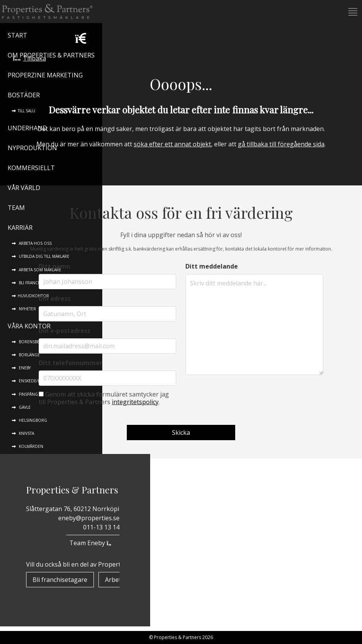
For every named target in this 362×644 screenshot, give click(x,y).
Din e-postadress (65, 331)
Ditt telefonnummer (70, 363)
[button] (352, 12)
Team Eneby (93, 543)
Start (17, 35)
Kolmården (30, 446)
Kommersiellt (31, 168)
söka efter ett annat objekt (172, 144)
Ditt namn (54, 266)
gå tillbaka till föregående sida (281, 144)
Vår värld (24, 188)
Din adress (55, 298)
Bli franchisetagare (60, 580)
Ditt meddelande (212, 266)
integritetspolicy (135, 402)
